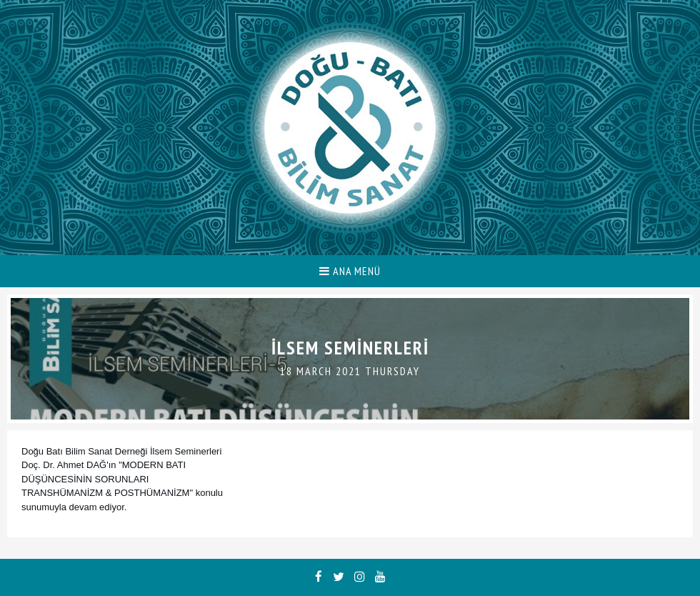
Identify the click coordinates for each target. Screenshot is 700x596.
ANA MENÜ (350, 271)
